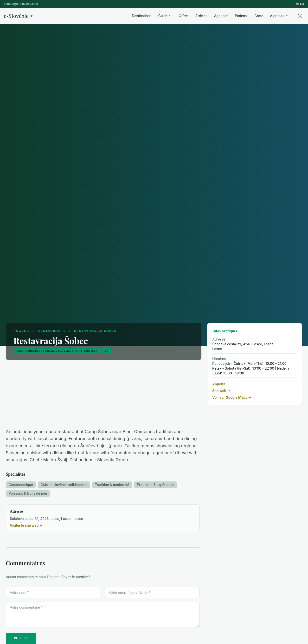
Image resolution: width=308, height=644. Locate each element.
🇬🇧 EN (300, 4)
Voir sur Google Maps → (232, 397)
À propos (279, 16)
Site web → (221, 391)
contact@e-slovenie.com (21, 4)
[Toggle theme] (300, 16)
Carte (259, 16)
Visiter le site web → (26, 525)
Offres (184, 16)
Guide (165, 16)
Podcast (241, 16)
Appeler (219, 384)
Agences (221, 16)
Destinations (142, 16)
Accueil (22, 331)
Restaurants (52, 331)
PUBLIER (21, 638)
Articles (201, 16)
